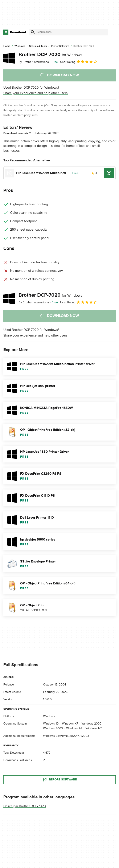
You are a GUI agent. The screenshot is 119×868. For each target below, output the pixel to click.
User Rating (79, 62)
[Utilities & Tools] (38, 46)
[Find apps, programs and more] (69, 32)
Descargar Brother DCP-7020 (25, 806)
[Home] (7, 46)
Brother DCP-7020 (50, 55)
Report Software (59, 780)
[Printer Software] (60, 46)
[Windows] (20, 46)
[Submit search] (33, 32)
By (34, 62)
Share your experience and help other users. (36, 93)
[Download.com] (15, 32)
